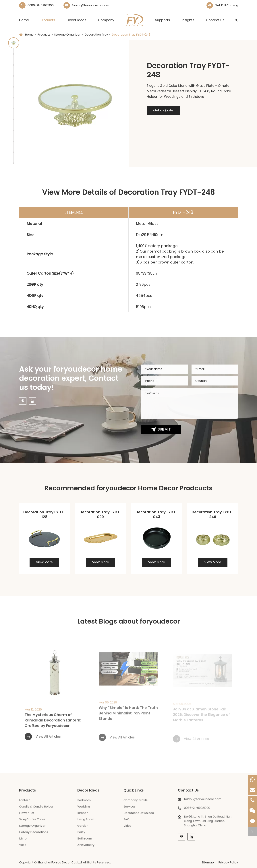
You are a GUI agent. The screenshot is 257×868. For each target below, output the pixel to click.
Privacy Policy (228, 862)
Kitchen (83, 816)
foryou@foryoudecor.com (90, 5)
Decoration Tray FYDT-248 (131, 35)
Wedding (84, 810)
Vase (23, 848)
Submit (161, 429)
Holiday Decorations (34, 835)
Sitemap (208, 862)
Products (48, 23)
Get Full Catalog (226, 5)
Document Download (139, 816)
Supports (163, 23)
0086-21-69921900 (41, 5)
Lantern (25, 804)
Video (127, 829)
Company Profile (136, 804)
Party (81, 835)
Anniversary (86, 848)
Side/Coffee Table (32, 823)
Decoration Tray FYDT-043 (156, 515)
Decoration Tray (96, 35)
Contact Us (215, 23)
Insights (188, 23)
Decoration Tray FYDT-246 (213, 515)
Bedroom (84, 804)
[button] (14, 43)
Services (130, 810)
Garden (83, 829)
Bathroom (85, 842)
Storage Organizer (67, 35)
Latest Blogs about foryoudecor (129, 624)
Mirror (24, 842)
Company (106, 23)
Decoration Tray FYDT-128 (44, 515)
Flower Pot (27, 816)
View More (44, 562)
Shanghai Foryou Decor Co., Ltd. (60, 862)
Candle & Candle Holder (36, 810)
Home (24, 23)
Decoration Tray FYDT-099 (101, 515)
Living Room (86, 823)
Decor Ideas (77, 23)
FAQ (126, 823)
